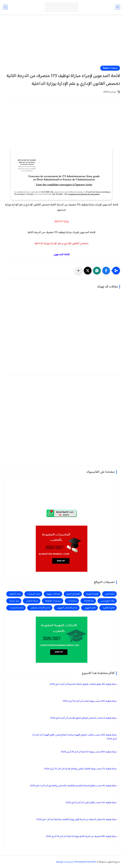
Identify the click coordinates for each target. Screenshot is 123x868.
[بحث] (5, 7)
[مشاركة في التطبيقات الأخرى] (78, 271)
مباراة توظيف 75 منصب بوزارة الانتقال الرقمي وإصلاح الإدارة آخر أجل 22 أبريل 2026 (80, 769)
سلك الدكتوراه (15, 594)
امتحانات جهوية (53, 594)
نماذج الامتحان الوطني (41, 608)
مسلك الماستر (32, 601)
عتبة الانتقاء (89, 601)
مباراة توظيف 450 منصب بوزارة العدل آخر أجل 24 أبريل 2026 (90, 701)
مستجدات (72, 601)
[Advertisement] (61, 42)
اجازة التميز (110, 594)
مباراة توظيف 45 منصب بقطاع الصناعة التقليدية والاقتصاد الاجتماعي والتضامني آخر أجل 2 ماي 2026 (73, 786)
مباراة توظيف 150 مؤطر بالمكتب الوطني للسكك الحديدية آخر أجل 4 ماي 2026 (83, 684)
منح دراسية (14, 601)
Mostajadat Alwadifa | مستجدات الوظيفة (76, 862)
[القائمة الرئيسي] (118, 7)
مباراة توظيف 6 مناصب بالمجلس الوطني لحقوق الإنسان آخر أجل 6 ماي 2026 (83, 718)
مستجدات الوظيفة (110, 68)
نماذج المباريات (17, 608)
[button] (106, 271)
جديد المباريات (34, 594)
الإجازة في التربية (73, 594)
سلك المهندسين (108, 601)
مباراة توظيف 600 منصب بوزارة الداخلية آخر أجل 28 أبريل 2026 (89, 752)
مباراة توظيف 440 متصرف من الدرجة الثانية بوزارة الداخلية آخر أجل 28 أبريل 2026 (81, 836)
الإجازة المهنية (92, 594)
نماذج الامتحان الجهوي (67, 608)
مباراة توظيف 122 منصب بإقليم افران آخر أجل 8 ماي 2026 (91, 803)
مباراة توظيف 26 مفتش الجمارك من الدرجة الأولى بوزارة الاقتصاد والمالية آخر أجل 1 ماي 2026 (77, 819)
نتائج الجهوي (90, 608)
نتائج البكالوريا (109, 608)
